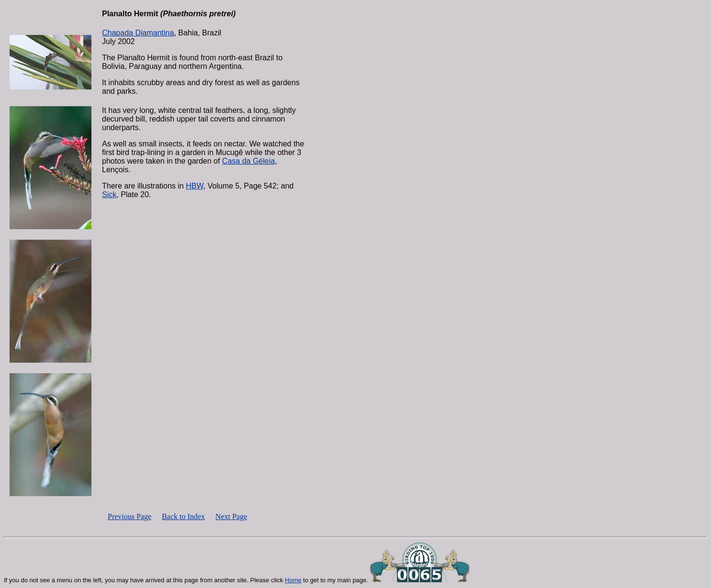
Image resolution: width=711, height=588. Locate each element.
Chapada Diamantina (138, 33)
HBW (194, 186)
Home (293, 580)
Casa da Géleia (248, 161)
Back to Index (183, 516)
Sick (109, 194)
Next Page (231, 516)
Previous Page (130, 516)
